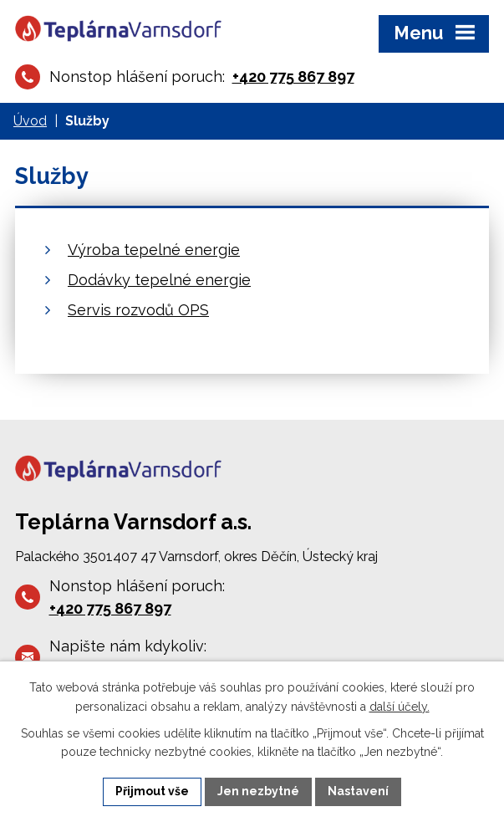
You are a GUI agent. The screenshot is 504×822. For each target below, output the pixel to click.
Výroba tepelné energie (154, 250)
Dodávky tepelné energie (159, 280)
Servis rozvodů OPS (138, 310)
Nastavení (358, 791)
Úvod (30, 121)
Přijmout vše (152, 791)
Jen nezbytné (258, 791)
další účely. (400, 707)
